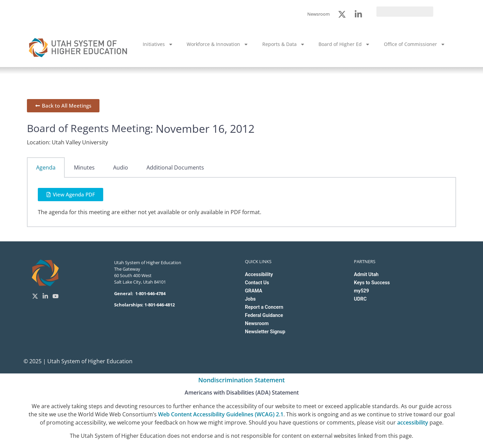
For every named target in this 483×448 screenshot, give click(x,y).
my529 (361, 291)
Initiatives (158, 44)
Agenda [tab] (46, 167)
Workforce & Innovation (217, 44)
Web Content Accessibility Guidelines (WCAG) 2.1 (221, 414)
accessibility (413, 422)
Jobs (250, 299)
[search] (405, 12)
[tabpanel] (242, 202)
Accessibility (259, 275)
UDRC (360, 299)
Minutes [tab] (84, 167)
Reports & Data (284, 44)
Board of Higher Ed (344, 44)
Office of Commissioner (415, 44)
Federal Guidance (264, 315)
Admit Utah (366, 275)
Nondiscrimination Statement (242, 380)
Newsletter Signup (265, 332)
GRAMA (254, 291)
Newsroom (257, 324)
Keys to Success (372, 283)
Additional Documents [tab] (175, 167)
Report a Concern (264, 307)
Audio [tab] (121, 167)
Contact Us (257, 283)
